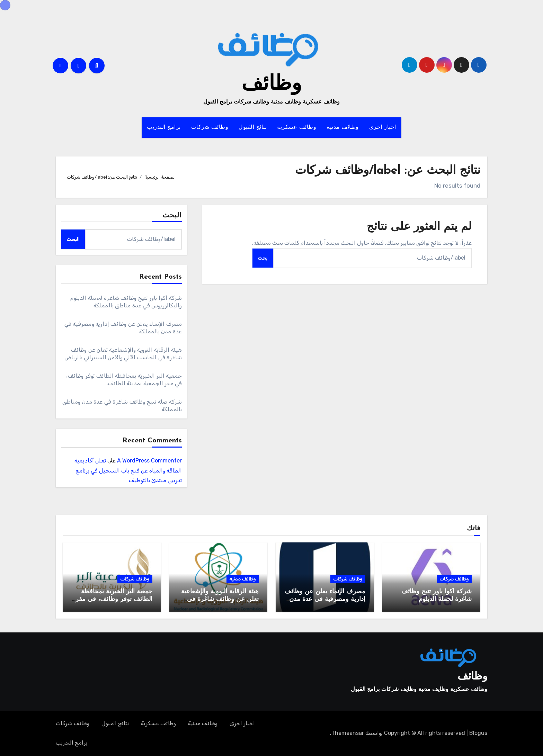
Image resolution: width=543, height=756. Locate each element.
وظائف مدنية (343, 127)
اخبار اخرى (383, 127)
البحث (172, 216)
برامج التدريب (164, 127)
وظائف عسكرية (297, 127)
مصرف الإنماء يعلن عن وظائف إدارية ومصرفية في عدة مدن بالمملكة (325, 599)
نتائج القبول (253, 127)
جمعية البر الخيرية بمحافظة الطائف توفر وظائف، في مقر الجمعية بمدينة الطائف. (114, 599)
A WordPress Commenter (149, 461)
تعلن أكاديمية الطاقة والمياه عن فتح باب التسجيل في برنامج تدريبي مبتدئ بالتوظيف (128, 471)
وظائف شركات (210, 127)
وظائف (271, 85)
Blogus (478, 733)
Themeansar (348, 733)
